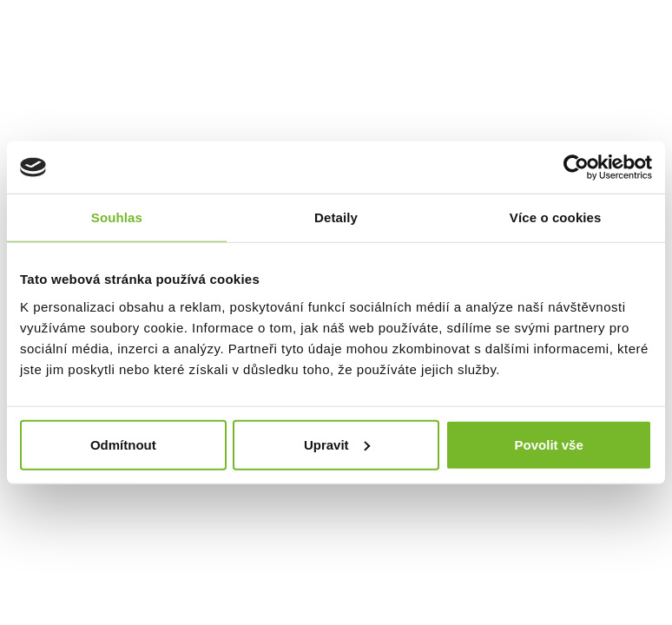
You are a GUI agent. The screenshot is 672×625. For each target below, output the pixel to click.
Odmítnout (123, 444)
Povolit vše (549, 444)
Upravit (337, 444)
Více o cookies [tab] (556, 217)
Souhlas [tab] (117, 217)
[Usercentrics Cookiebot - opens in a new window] (576, 168)
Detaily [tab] (336, 217)
